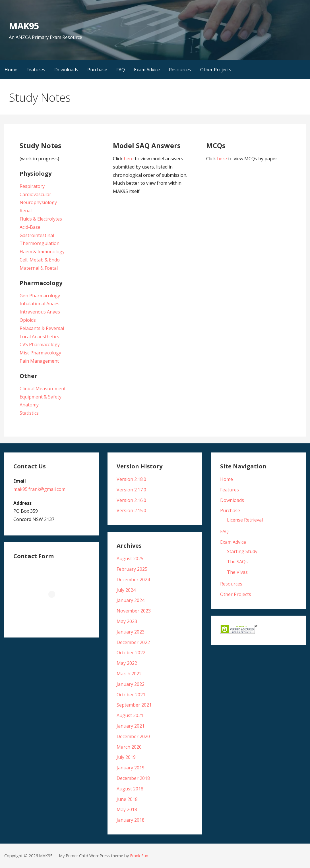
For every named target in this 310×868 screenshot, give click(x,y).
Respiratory (32, 186)
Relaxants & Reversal (42, 328)
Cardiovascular (35, 194)
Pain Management (39, 361)
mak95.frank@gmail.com (39, 489)
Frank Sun (139, 856)
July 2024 (126, 590)
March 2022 (129, 674)
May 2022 (127, 663)
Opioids (28, 320)
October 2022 (131, 653)
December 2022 (133, 642)
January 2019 (131, 768)
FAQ (121, 70)
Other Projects (216, 70)
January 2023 (131, 632)
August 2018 (130, 789)
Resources (180, 70)
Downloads (66, 70)
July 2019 (126, 757)
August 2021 (130, 715)
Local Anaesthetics (39, 337)
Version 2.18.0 (131, 479)
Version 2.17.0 (131, 490)
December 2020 (133, 736)
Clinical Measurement (43, 389)
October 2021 (131, 695)
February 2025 (132, 569)
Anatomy (29, 405)
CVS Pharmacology (40, 344)
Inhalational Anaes (40, 304)
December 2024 (133, 580)
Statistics (29, 413)
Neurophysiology (38, 202)
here (129, 159)
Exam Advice (147, 70)
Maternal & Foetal (39, 268)
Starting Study (242, 551)
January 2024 (131, 600)
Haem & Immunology (42, 252)
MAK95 (24, 26)
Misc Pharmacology (40, 353)
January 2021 (131, 726)
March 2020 (129, 747)
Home (11, 70)
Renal (26, 211)
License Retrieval (245, 520)
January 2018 (131, 820)
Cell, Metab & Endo (40, 260)
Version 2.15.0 (131, 510)
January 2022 (131, 684)
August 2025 (130, 558)
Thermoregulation (40, 243)
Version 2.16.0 (131, 500)
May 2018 (127, 809)
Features (36, 70)
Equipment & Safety (41, 397)
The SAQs (237, 562)
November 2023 (134, 611)
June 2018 (127, 799)
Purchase (97, 70)
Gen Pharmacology (40, 296)
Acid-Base (30, 227)
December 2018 (133, 778)
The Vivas (237, 572)
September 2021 (134, 705)
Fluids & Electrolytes (41, 219)
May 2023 (127, 621)
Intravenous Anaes (40, 312)
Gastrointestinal (37, 235)
